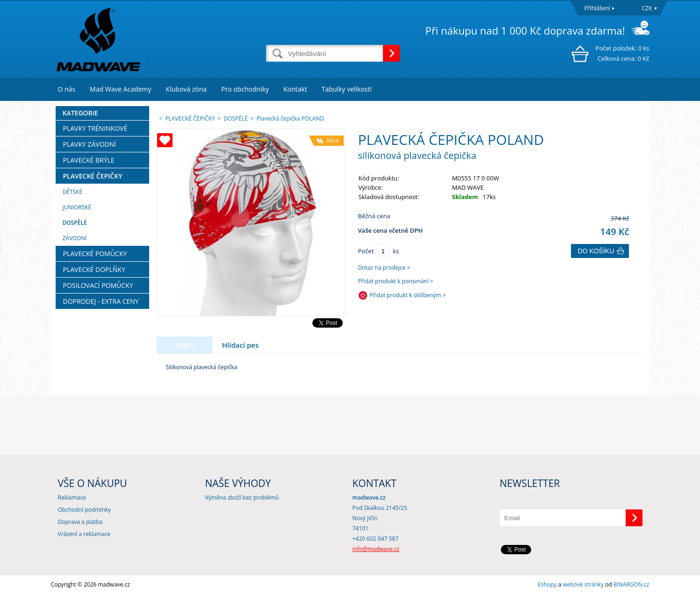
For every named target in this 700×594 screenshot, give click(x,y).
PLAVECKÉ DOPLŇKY (94, 269)
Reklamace (72, 497)
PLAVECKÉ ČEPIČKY (93, 176)
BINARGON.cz (631, 584)
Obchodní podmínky (85, 510)
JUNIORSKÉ (77, 207)
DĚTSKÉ (73, 192)
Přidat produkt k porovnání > (396, 281)
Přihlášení (597, 8)
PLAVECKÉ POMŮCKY (95, 254)
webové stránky (583, 584)
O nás (67, 89)
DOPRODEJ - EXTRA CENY (101, 301)
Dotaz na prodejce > (384, 268)
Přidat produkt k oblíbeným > (408, 295)
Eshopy (547, 584)
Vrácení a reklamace (84, 534)
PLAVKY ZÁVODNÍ (90, 144)
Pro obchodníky (245, 89)
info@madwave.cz (376, 549)
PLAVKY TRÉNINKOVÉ (95, 128)
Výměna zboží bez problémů (242, 497)
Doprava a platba (80, 522)
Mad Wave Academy (121, 89)
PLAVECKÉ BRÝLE (89, 160)
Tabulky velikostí (347, 89)
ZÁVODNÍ (75, 238)
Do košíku (596, 251)
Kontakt (295, 89)
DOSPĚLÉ (75, 223)
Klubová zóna (186, 89)
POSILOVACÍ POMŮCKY (98, 285)
